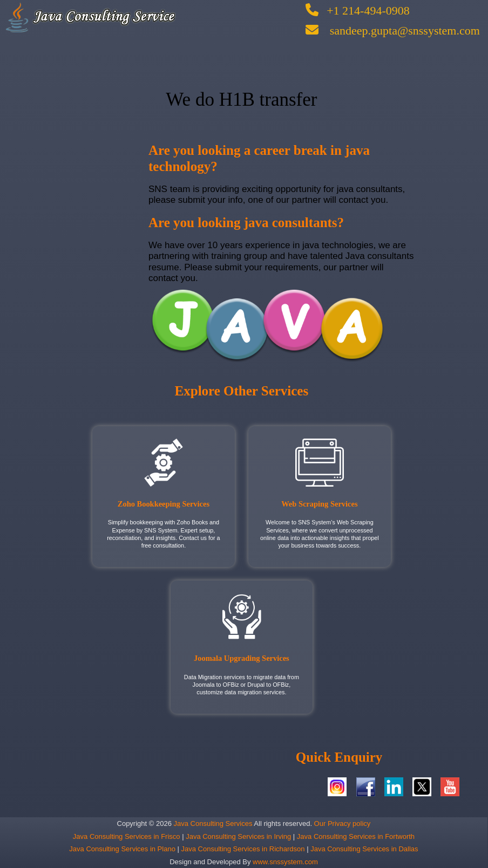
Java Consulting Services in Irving (239, 836)
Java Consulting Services (212, 823)
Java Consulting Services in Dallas (364, 849)
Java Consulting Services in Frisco (127, 836)
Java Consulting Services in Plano (122, 849)
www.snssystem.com (285, 862)
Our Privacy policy (341, 823)
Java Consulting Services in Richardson (243, 849)
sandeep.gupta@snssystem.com (393, 30)
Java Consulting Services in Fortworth (356, 836)
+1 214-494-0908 (358, 11)
